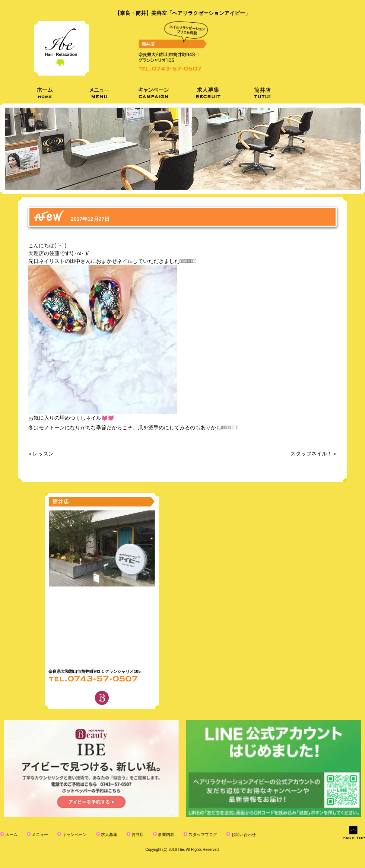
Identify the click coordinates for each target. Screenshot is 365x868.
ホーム (11, 834)
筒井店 (137, 834)
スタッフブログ (202, 834)
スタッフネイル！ (311, 454)
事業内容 (166, 834)
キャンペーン (74, 834)
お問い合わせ (243, 834)
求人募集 (109, 834)
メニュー (39, 834)
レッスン (43, 454)
